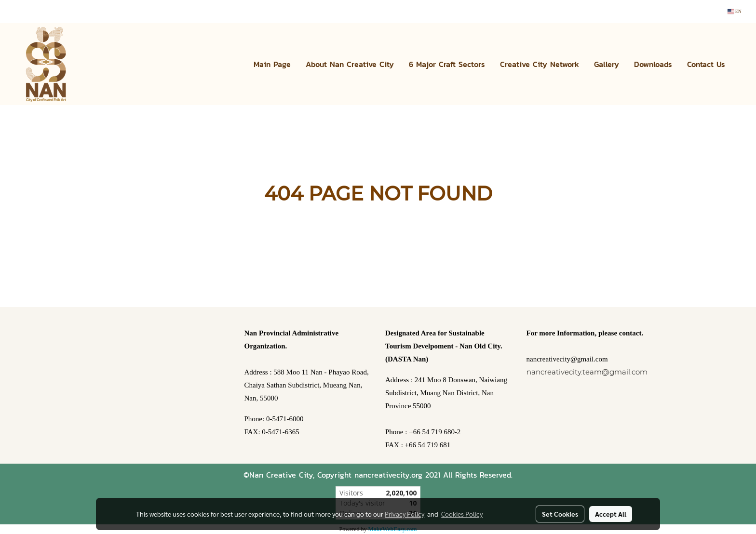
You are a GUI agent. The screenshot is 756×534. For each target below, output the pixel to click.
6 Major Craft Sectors (447, 64)
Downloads (653, 64)
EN (735, 11)
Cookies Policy (462, 514)
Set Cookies (560, 514)
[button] (741, 64)
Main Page (272, 64)
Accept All (611, 514)
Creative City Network (540, 64)
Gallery (607, 64)
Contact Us (706, 64)
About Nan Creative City (350, 64)
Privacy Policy (405, 514)
